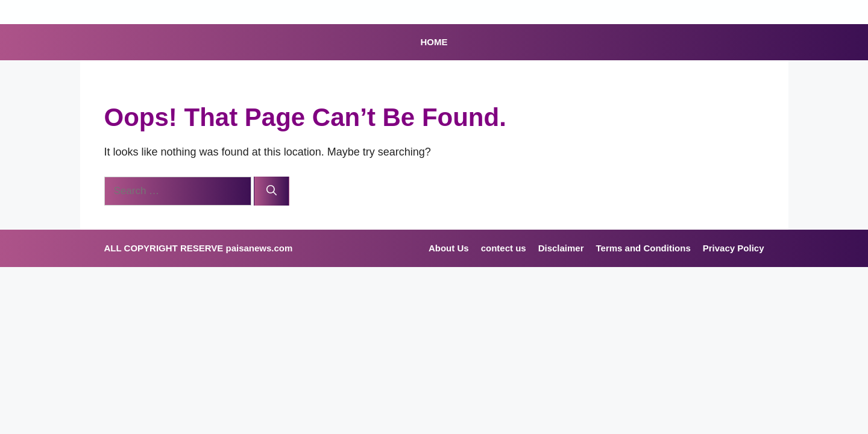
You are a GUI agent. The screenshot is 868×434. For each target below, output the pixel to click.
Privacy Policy (734, 248)
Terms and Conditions (643, 248)
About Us (449, 248)
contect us (504, 248)
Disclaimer (561, 248)
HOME (434, 42)
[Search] (272, 191)
